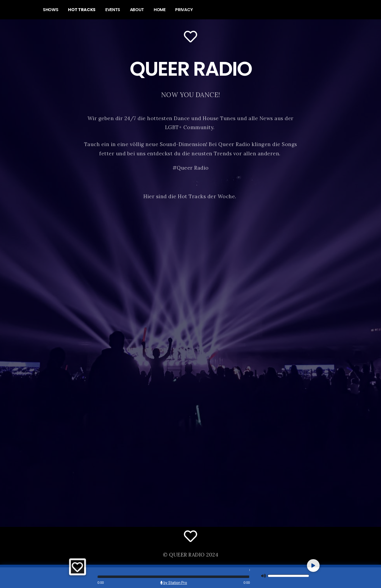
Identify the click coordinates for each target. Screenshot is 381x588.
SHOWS (51, 10)
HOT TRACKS (82, 10)
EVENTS (113, 10)
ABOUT (137, 10)
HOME (160, 10)
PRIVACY (184, 10)
